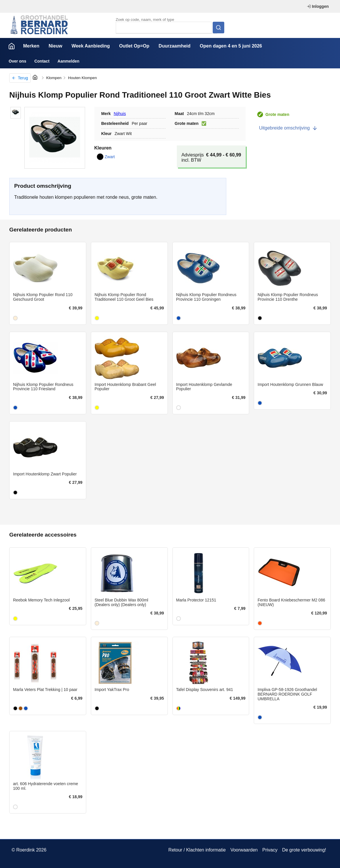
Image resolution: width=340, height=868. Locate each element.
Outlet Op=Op (134, 46)
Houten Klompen (82, 78)
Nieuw (55, 46)
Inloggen (318, 6)
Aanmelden (68, 61)
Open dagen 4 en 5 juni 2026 (231, 46)
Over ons (18, 61)
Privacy (270, 850)
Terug (20, 78)
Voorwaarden (244, 850)
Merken (31, 46)
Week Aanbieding (91, 46)
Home (12, 46)
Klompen (54, 78)
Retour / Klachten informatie (197, 850)
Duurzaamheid (174, 46)
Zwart (106, 157)
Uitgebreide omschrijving (288, 128)
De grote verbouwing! (304, 850)
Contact (42, 61)
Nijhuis (120, 114)
